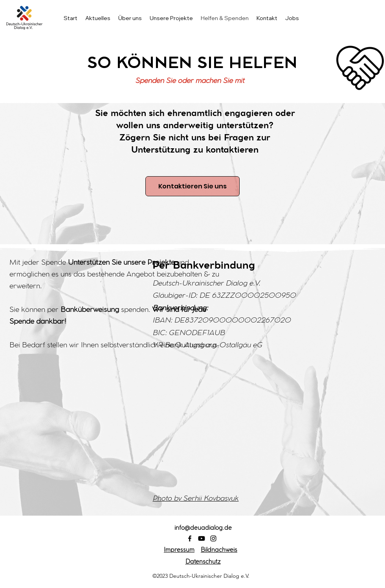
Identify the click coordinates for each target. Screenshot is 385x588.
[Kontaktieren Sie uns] (192, 186)
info (203, 529)
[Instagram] (213, 538)
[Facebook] (190, 538)
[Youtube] (202, 538)
